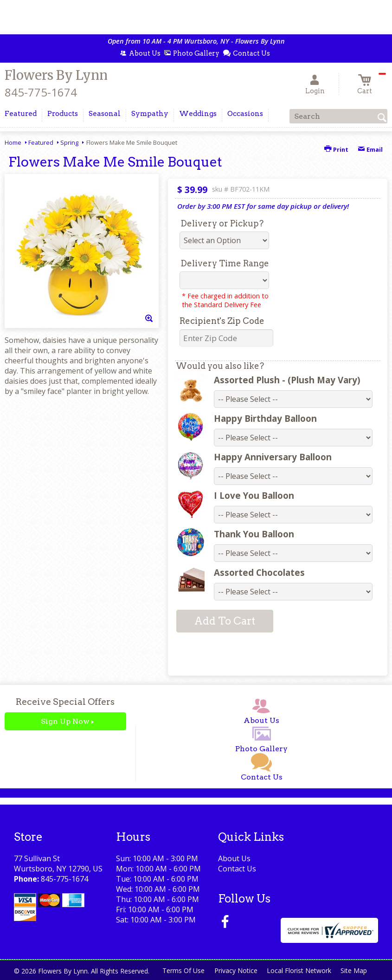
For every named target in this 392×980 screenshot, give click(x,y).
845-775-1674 (41, 92)
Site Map (351, 970)
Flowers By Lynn (56, 75)
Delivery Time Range (225, 263)
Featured (41, 142)
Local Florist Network (295, 970)
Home (13, 142)
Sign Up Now (65, 721)
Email (370, 149)
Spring (69, 142)
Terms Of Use (176, 970)
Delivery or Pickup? (222, 223)
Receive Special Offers (65, 702)
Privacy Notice (230, 970)
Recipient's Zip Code (222, 321)
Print (336, 149)
